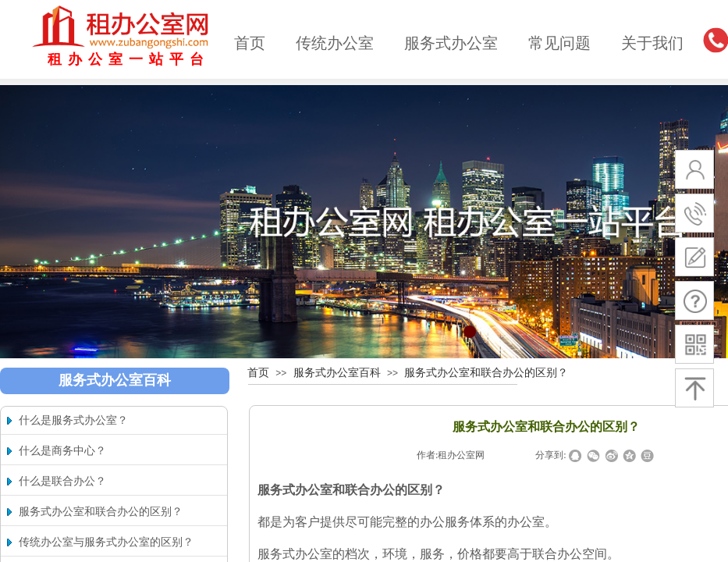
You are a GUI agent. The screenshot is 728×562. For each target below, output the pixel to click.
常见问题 (559, 43)
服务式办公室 (451, 43)
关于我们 (652, 43)
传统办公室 (335, 43)
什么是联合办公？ (62, 481)
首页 (250, 43)
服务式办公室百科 (337, 373)
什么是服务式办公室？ (73, 420)
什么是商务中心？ (62, 451)
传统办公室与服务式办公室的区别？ (106, 542)
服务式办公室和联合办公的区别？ (486, 373)
